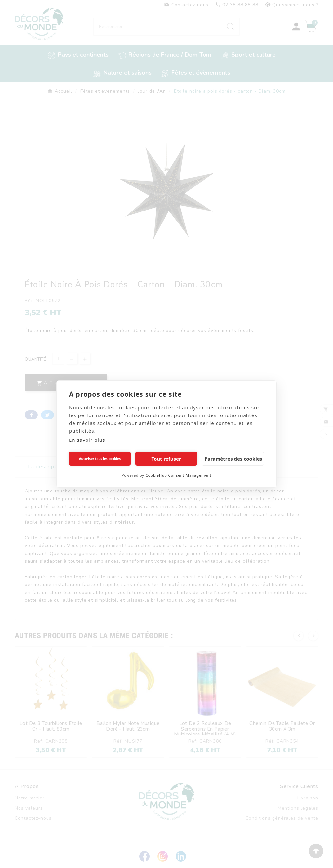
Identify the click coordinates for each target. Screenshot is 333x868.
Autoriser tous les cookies (100, 459)
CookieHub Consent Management (179, 475)
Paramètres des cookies (233, 459)
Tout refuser (166, 459)
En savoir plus (87, 440)
